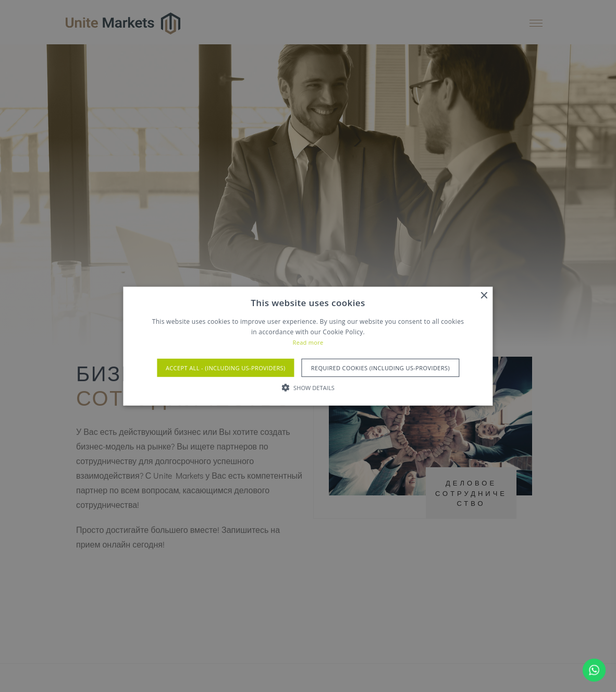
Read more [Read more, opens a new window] (308, 342)
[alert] (308, 346)
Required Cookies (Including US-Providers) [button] (380, 368)
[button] (308, 387)
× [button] (484, 295)
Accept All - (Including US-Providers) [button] (226, 368)
